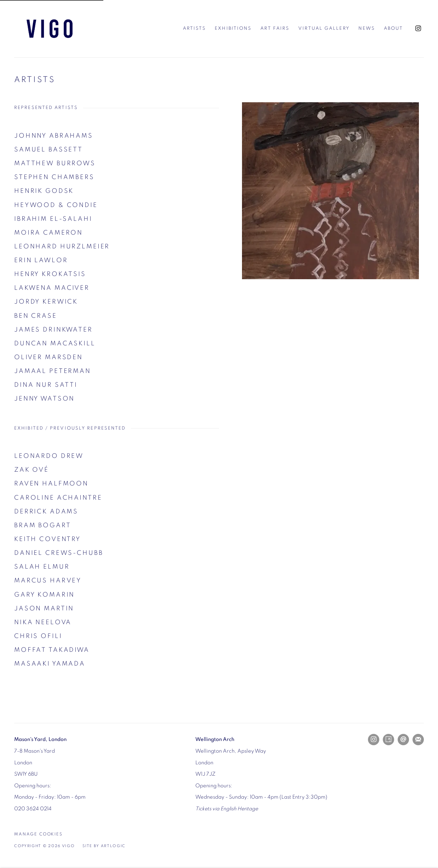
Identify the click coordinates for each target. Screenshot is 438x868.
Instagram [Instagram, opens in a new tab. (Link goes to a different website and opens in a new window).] (418, 29)
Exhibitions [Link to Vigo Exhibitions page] (233, 28)
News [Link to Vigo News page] (367, 28)
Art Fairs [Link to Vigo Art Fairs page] (275, 28)
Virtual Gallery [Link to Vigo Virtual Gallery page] (324, 28)
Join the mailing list (418, 740)
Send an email (403, 740)
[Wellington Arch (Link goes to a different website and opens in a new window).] (215, 739)
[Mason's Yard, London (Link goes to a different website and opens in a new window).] (40, 739)
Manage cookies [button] (38, 834)
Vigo (50, 29)
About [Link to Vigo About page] (393, 28)
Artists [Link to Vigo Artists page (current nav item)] (195, 28)
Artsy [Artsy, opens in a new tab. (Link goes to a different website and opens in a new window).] (388, 740)
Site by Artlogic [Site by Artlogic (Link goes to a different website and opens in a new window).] (104, 846)
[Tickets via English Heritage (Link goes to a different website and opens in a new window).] (227, 809)
